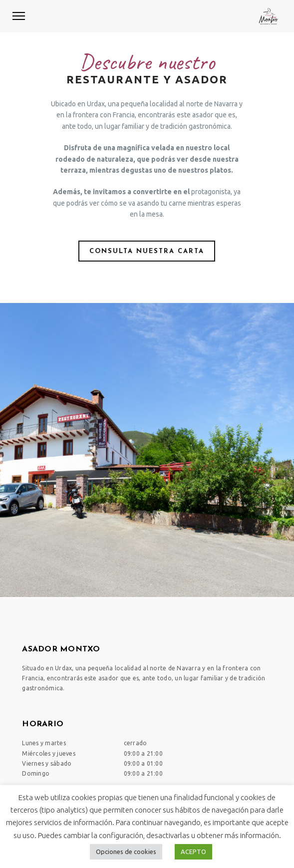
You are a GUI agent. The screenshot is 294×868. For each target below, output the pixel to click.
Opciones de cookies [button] (126, 852)
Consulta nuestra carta (147, 251)
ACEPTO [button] (193, 852)
